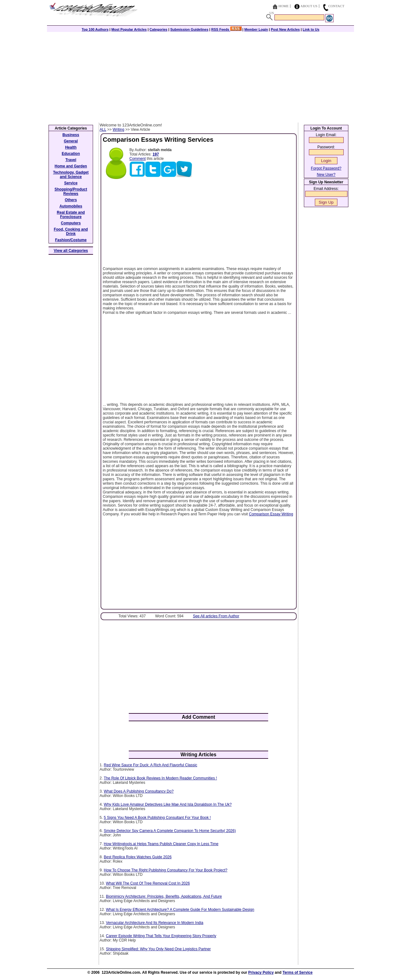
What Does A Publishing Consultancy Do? (139, 791)
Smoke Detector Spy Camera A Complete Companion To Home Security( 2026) (170, 831)
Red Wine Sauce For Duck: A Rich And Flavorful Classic (150, 765)
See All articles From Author (216, 616)
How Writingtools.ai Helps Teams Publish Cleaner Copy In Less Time (161, 844)
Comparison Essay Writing (271, 514)
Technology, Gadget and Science (71, 175)
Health (71, 147)
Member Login (256, 29)
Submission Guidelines (189, 29)
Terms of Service (298, 972)
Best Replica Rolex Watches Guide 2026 (138, 857)
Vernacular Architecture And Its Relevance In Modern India (155, 923)
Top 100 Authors (95, 29)
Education (71, 154)
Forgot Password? (326, 168)
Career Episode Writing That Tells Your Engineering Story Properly (161, 936)
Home (284, 6)
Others (71, 200)
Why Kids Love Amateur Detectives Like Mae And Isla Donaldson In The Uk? (168, 804)
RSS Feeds (226, 29)
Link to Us (311, 29)
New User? (326, 175)
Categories (158, 29)
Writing (119, 130)
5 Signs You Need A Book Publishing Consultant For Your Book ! (157, 818)
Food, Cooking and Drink (71, 232)
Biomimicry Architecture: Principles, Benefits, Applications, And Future (164, 896)
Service (71, 183)
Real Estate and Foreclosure (71, 215)
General (71, 141)
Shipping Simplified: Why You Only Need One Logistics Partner (158, 949)
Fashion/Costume (71, 240)
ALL (103, 130)
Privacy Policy (261, 972)
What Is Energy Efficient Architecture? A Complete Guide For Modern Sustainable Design (180, 910)
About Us (309, 6)
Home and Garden (71, 166)
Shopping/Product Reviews (71, 191)
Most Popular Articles (129, 29)
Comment (138, 159)
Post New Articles (285, 29)
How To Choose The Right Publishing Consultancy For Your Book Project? (165, 870)
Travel (71, 160)
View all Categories (71, 251)
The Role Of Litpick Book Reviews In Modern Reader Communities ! (160, 778)
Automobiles (71, 206)
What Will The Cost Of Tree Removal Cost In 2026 (148, 883)
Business (71, 135)
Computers (71, 223)
